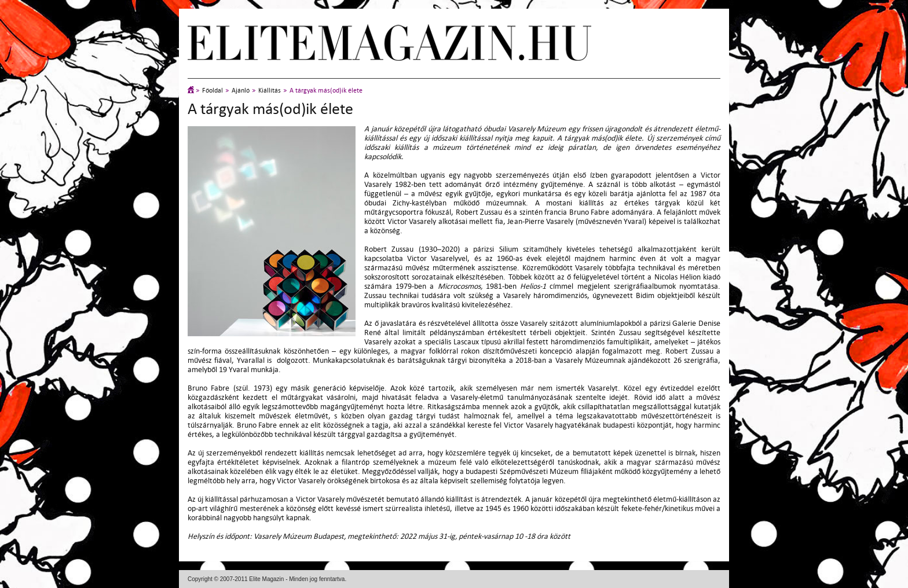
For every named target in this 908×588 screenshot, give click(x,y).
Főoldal (213, 91)
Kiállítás (270, 91)
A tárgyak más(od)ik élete (326, 91)
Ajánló (241, 91)
